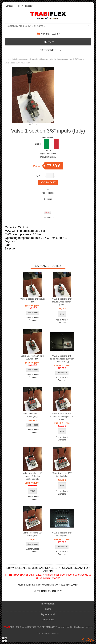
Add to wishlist (48, 193)
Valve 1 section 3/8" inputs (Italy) (18, 63)
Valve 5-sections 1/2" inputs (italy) (33, 534)
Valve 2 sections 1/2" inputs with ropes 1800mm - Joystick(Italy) (62, 359)
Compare (48, 199)
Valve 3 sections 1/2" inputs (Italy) (32, 415)
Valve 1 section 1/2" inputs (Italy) (32, 300)
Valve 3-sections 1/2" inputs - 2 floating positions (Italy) (33, 476)
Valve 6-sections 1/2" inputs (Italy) (62, 534)
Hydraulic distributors (38, 59)
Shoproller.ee (88, 640)
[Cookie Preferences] (4, 640)
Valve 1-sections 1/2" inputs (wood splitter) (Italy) (62, 302)
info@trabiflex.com (46, 585)
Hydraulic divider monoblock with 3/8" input (66, 59)
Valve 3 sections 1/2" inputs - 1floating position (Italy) (62, 416)
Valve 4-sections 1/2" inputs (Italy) (62, 475)
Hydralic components (20, 59)
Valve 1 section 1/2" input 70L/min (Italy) (33, 357)
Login (21, 6)
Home (7, 59)
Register (29, 6)
